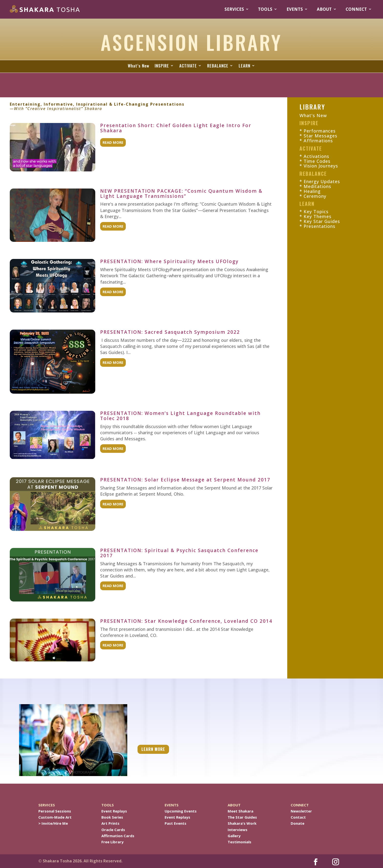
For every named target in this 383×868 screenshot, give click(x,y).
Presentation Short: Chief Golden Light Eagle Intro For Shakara (176, 128)
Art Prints (110, 823)
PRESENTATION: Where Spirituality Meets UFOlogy (169, 261)
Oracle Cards (113, 830)
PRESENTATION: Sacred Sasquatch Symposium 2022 (170, 332)
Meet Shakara (240, 811)
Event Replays (114, 811)
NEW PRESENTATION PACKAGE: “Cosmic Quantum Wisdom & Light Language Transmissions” (181, 194)
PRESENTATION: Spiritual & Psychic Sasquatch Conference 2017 (179, 553)
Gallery (234, 836)
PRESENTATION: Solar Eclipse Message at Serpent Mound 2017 (185, 480)
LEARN (245, 66)
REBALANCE (218, 66)
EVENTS (295, 9)
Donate (298, 823)
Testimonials (239, 842)
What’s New (138, 66)
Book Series (112, 817)
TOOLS (265, 9)
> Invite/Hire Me (53, 823)
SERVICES (234, 9)
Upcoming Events (181, 811)
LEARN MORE (153, 749)
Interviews (238, 830)
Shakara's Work (242, 823)
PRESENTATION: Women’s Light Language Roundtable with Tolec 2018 (180, 416)
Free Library (112, 842)
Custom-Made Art (55, 817)
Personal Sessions (55, 811)
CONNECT (356, 9)
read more (113, 142)
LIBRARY (312, 107)
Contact (298, 817)
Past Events (176, 823)
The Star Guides (242, 817)
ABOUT (324, 9)
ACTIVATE (188, 66)
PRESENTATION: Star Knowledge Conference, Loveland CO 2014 (186, 621)
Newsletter (301, 811)
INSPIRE (162, 66)
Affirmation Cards (118, 836)
